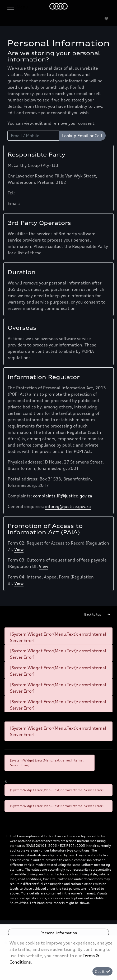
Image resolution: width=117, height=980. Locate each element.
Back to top (93, 614)
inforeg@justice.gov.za (68, 506)
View (19, 549)
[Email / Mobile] (33, 136)
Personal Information (59, 933)
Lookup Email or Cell (82, 136)
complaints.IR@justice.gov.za (63, 496)
